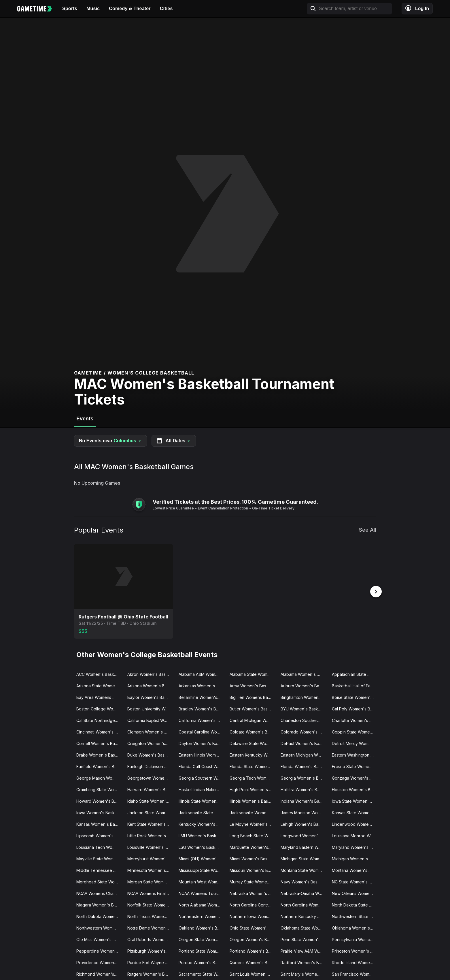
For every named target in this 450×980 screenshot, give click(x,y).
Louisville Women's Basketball (151, 847)
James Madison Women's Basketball (304, 812)
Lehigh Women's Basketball (304, 824)
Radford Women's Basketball (304, 962)
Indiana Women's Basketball (304, 801)
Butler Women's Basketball (253, 708)
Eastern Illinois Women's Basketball (202, 754)
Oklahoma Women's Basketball (355, 927)
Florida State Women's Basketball (253, 766)
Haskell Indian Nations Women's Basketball (202, 789)
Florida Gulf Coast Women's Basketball (202, 766)
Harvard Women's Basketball (151, 789)
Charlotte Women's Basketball (355, 720)
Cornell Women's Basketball (100, 743)
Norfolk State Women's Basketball (151, 904)
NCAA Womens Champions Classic (100, 893)
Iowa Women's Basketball (100, 812)
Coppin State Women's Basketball (355, 731)
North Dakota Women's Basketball (100, 916)
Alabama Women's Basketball (304, 674)
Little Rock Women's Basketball (151, 835)
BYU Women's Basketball (304, 708)
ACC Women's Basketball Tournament (100, 674)
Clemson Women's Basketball (151, 731)
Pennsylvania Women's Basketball (355, 939)
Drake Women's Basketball (100, 754)
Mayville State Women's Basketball (100, 858)
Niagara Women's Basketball (100, 904)
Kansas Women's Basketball (100, 824)
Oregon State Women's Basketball (202, 939)
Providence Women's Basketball (100, 962)
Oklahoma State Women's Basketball (304, 927)
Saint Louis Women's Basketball (253, 974)
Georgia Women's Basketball (304, 777)
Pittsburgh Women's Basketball (151, 950)
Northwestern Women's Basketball (100, 927)
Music (93, 9)
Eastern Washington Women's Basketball (355, 754)
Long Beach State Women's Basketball (253, 835)
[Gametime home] (37, 9)
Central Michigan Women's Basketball (253, 720)
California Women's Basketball (202, 720)
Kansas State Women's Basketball (355, 812)
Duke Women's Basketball (151, 754)
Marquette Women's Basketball (253, 847)
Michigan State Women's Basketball (304, 858)
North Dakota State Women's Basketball (355, 904)
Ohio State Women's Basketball (253, 927)
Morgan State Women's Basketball (151, 881)
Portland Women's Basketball (253, 950)
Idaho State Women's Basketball (151, 801)
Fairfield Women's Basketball (100, 766)
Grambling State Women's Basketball (100, 789)
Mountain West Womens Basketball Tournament (202, 881)
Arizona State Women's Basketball (100, 685)
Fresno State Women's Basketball (355, 766)
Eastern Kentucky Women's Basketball (253, 754)
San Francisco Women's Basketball (355, 974)
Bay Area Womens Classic (100, 697)
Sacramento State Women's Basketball (202, 974)
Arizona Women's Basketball (151, 685)
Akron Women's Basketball (151, 674)
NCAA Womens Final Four (151, 893)
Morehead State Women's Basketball (100, 881)
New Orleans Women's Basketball (355, 893)
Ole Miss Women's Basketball (100, 939)
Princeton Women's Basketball (355, 950)
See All (367, 530)
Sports (70, 9)
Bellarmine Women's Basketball (202, 697)
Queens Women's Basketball (253, 962)
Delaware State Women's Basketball (253, 743)
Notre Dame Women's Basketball (151, 927)
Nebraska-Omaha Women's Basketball (304, 893)
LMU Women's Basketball (202, 835)
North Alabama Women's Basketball (202, 904)
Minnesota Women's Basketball (151, 870)
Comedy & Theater (130, 9)
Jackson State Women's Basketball (151, 812)
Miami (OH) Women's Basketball (202, 858)
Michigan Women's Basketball (355, 858)
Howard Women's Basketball (100, 801)
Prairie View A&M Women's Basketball (304, 950)
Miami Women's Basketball (253, 858)
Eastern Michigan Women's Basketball (304, 754)
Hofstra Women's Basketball (304, 789)
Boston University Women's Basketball (151, 708)
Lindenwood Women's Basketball (355, 824)
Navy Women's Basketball (304, 881)
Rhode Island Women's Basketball (355, 962)
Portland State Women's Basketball (202, 950)
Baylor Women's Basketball (151, 697)
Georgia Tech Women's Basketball (253, 777)
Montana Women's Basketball (355, 870)
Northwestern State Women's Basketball (355, 916)
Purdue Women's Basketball (202, 962)
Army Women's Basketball (253, 685)
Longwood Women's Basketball (304, 835)
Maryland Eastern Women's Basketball (304, 847)
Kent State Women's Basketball (151, 824)
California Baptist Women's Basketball (151, 720)
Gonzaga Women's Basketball (355, 777)
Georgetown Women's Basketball (151, 777)
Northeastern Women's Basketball (202, 916)
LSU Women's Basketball (202, 847)
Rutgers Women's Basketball (151, 974)
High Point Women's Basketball (253, 789)
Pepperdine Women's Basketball (100, 950)
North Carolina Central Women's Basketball (253, 904)
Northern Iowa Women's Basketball (253, 916)
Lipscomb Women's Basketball (100, 835)
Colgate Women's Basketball (253, 731)
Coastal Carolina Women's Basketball (202, 731)
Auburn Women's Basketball (304, 685)
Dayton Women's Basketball (202, 743)
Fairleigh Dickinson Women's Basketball (151, 766)
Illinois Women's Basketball (253, 801)
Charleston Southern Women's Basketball (304, 720)
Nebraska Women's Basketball (253, 893)
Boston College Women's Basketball (100, 708)
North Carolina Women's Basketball (304, 904)
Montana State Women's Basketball (304, 870)
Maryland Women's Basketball (355, 847)
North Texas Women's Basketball (151, 916)
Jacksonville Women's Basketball (253, 812)
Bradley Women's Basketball (202, 708)
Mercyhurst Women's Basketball (151, 858)
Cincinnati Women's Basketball (100, 731)
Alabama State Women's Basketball (253, 674)
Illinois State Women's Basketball (202, 801)
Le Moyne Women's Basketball (253, 824)
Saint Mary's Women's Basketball (304, 974)
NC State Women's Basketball (355, 881)
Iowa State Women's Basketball (355, 801)
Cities (166, 9)
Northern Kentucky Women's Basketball (304, 916)
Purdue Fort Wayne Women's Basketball (151, 962)
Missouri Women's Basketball (253, 870)
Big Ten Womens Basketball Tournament (253, 697)
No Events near (110, 441)
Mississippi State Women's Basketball (202, 870)
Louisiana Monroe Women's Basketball (355, 835)
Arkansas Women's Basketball (202, 685)
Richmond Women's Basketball (100, 974)
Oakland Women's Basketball (202, 927)
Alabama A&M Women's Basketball (202, 674)
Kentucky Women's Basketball (202, 824)
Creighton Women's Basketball (151, 743)
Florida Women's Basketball (304, 766)
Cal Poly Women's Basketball (355, 708)
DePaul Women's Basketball (304, 743)
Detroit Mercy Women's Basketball (355, 743)
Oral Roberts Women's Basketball (151, 939)
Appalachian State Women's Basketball (355, 674)
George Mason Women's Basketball (100, 777)
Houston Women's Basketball (355, 789)
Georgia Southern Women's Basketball (202, 777)
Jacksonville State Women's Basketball (202, 812)
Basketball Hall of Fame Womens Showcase (355, 685)
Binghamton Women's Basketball (304, 697)
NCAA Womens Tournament (202, 893)
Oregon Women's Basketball (253, 939)
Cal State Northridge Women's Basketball (100, 720)
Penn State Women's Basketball (304, 939)
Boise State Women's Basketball (355, 697)
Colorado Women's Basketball (304, 731)
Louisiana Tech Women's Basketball (100, 847)
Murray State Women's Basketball (253, 881)
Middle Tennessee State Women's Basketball (100, 870)
